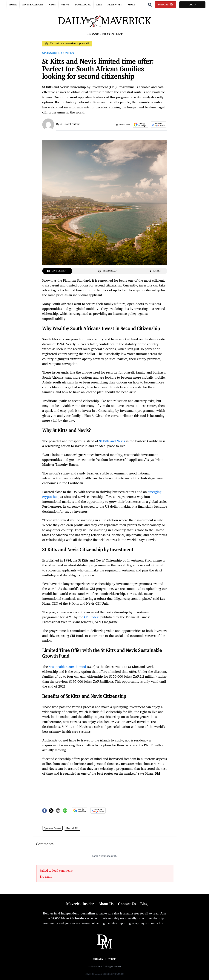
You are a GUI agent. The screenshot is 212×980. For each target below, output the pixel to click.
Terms (112, 959)
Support (166, 5)
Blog (144, 904)
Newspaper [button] (115, 5)
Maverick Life (72, 828)
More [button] (132, 5)
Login (192, 5)
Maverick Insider (80, 904)
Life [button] (99, 5)
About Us (106, 904)
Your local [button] (83, 5)
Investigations (33, 5)
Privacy (98, 959)
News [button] (52, 5)
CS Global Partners (70, 124)
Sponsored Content (53, 828)
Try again (46, 876)
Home (13, 5)
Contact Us (127, 904)
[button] (140, 125)
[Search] (150, 5)
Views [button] (65, 5)
